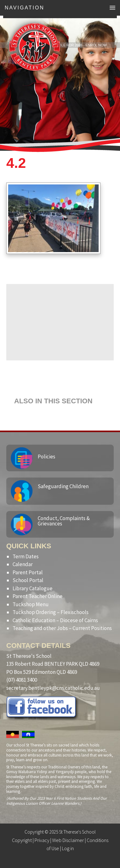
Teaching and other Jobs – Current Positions (62, 628)
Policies (46, 457)
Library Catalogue (33, 588)
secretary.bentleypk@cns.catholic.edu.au (53, 688)
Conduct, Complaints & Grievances (64, 521)
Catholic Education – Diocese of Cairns (55, 620)
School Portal (28, 580)
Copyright (22, 840)
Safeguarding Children (63, 486)
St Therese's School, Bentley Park (35, 47)
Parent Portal (28, 572)
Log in (68, 848)
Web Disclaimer (68, 840)
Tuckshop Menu (31, 604)
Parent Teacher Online (38, 596)
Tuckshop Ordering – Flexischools (51, 612)
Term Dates (26, 556)
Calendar (23, 564)
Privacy (42, 840)
